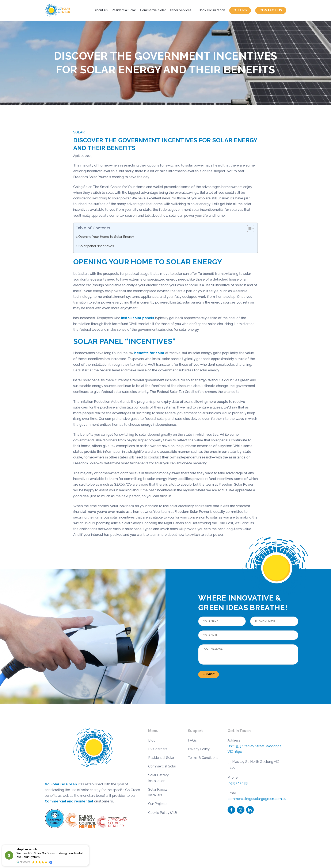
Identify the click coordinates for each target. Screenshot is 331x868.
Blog (152, 740)
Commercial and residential (69, 801)
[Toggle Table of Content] (249, 228)
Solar (79, 132)
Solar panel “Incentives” (97, 246)
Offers (240, 10)
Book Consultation (212, 10)
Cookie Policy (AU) (163, 813)
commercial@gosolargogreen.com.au (257, 799)
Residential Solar (124, 10)
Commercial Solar (153, 10)
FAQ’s (192, 740)
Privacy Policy (199, 749)
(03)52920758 (239, 783)
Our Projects (158, 804)
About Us (101, 10)
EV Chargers (158, 749)
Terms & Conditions (203, 758)
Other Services (181, 10)
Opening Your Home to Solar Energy (106, 237)
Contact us (271, 10)
